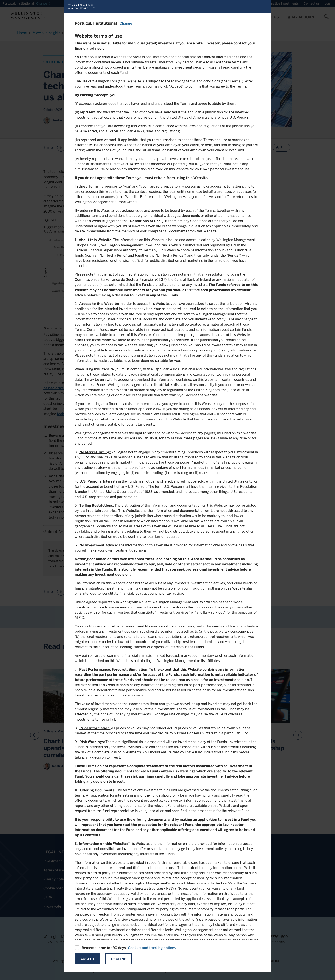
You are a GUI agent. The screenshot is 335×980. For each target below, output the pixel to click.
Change (126, 23)
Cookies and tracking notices (152, 948)
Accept (87, 959)
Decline (118, 959)
